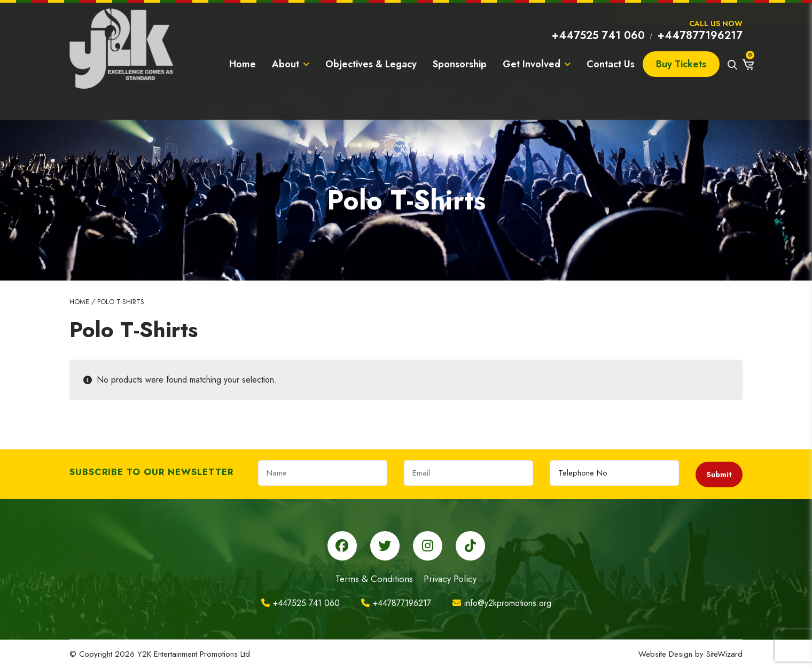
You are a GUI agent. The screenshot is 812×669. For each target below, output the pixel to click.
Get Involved (537, 93)
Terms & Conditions (374, 579)
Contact (193, 14)
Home (243, 93)
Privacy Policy (450, 579)
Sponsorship (460, 93)
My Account (136, 14)
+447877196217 (700, 56)
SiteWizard (724, 654)
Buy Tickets (681, 93)
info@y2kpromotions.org (502, 603)
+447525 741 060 (598, 56)
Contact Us (611, 93)
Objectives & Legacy (371, 93)
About (291, 93)
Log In (83, 14)
